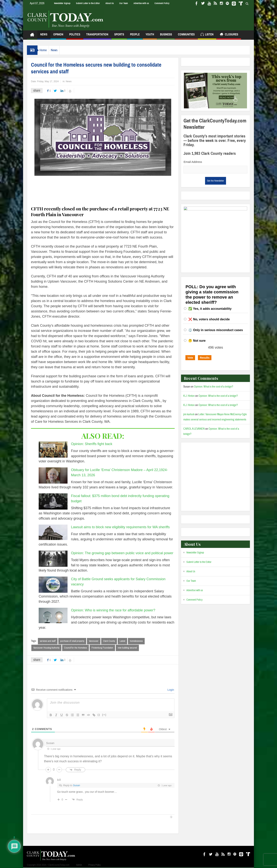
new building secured (127, 648)
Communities (186, 36)
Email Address (193, 162)
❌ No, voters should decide (209, 319)
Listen (207, 35)
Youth (150, 36)
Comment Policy (162, 3)
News (44, 36)
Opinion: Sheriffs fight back (92, 444)
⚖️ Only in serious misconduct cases (216, 330)
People (135, 36)
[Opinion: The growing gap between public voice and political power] (53, 559)
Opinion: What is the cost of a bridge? (214, 387)
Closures (229, 35)
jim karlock (189, 414)
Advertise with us (141, 3)
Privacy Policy (94, 865)
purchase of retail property (72, 641)
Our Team (124, 3)
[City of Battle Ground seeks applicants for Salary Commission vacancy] (53, 585)
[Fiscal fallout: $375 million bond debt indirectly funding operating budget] (53, 501)
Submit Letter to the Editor (88, 3)
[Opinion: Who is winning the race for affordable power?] (53, 615)
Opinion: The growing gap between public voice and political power (122, 553)
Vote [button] (190, 358)
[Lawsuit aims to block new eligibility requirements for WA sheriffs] (53, 532)
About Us (110, 3)
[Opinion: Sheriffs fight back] (53, 449)
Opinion (58, 36)
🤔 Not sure (197, 341)
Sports (119, 36)
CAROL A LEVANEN (194, 429)
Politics (75, 36)
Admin (79, 865)
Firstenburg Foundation (102, 648)
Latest (122, 641)
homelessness (136, 641)
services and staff (48, 641)
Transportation (97, 36)
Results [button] (205, 358)
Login (170, 690)
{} (99, 715)
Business (166, 36)
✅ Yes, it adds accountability (210, 309)
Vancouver (94, 641)
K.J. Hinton (189, 396)
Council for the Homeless (76, 648)
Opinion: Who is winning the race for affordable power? (113, 610)
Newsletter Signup (62, 3)
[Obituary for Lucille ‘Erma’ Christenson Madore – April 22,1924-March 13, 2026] (53, 475)
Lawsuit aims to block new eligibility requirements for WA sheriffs (120, 527)
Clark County (109, 641)
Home (45, 50)
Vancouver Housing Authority (46, 648)
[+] (104, 715)
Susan (76, 786)
